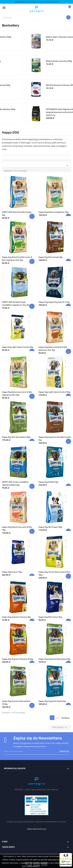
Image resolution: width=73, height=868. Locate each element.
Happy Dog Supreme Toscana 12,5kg (17, 659)
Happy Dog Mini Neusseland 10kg (16, 437)
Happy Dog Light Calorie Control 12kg (54, 392)
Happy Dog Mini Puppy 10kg (50, 527)
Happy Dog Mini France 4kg (50, 617)
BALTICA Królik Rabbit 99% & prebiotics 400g (41, 37)
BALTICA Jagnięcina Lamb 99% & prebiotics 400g (43, 109)
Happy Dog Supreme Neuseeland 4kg (54, 659)
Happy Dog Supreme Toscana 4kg (16, 617)
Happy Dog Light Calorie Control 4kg (17, 347)
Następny (65, 718)
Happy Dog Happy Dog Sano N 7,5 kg (54, 302)
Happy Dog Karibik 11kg (48, 482)
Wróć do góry (60, 727)
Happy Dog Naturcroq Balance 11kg (53, 212)
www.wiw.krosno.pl (36, 829)
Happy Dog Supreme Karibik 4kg (52, 701)
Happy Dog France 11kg (12, 572)
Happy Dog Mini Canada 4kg (50, 257)
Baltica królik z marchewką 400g (36, 61)
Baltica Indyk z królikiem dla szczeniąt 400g (40, 85)
